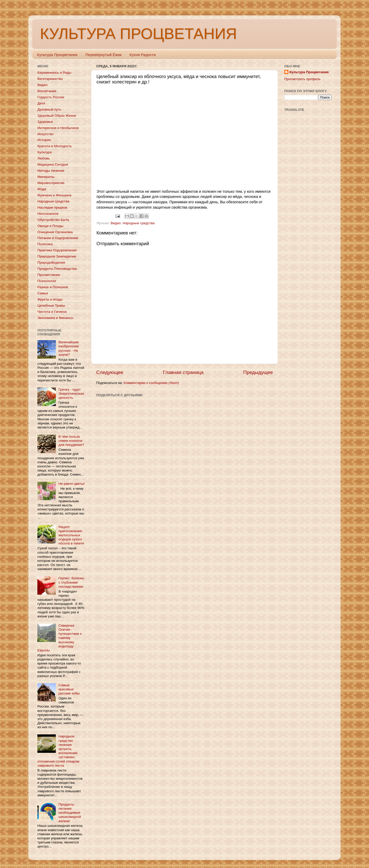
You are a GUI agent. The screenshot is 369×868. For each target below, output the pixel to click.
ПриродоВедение (51, 262)
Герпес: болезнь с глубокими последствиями (71, 582)
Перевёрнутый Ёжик (104, 55)
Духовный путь (49, 109)
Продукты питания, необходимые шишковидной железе (70, 813)
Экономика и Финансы (55, 318)
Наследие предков (52, 207)
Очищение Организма (55, 232)
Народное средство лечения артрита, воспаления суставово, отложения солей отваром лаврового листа (58, 751)
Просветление (49, 275)
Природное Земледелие (57, 256)
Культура (45, 152)
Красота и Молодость (55, 146)
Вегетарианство (50, 79)
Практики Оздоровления (57, 250)
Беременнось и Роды (54, 73)
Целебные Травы (51, 306)
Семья (43, 293)
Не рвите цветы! (71, 484)
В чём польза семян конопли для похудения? (71, 441)
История (44, 140)
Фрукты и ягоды (50, 299)
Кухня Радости (143, 55)
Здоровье (45, 122)
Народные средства (139, 223)
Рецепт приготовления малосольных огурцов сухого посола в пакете (71, 535)
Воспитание (47, 91)
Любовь (44, 158)
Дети (41, 103)
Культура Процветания (57, 55)
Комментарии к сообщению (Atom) (151, 383)
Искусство (45, 134)
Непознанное (48, 214)
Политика (45, 244)
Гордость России (51, 97)
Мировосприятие (51, 183)
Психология (47, 281)
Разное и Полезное (53, 287)
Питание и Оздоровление (58, 238)
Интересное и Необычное (58, 128)
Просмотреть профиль (302, 79)
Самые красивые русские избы (69, 689)
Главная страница (183, 372)
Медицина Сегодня (53, 164)
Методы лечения (51, 171)
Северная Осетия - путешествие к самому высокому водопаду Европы (59, 638)
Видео (116, 223)
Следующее (110, 372)
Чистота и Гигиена (52, 312)
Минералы (46, 177)
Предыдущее (258, 372)
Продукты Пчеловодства (57, 269)
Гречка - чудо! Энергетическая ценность (71, 394)
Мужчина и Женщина (54, 195)
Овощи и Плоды (50, 226)
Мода (42, 189)
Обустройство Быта (53, 220)
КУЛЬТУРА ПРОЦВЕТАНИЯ (138, 34)
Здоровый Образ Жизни (57, 116)
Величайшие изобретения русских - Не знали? (68, 348)
